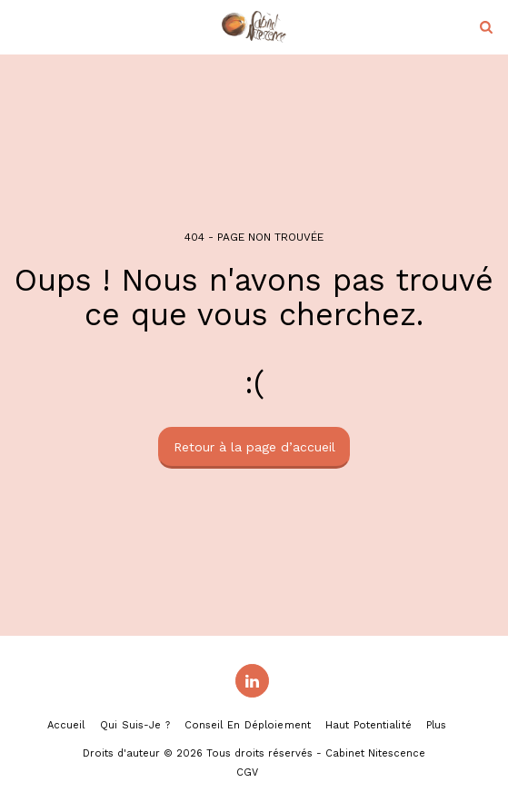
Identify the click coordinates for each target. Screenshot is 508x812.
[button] (20, 26)
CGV (247, 772)
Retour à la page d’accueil (254, 447)
